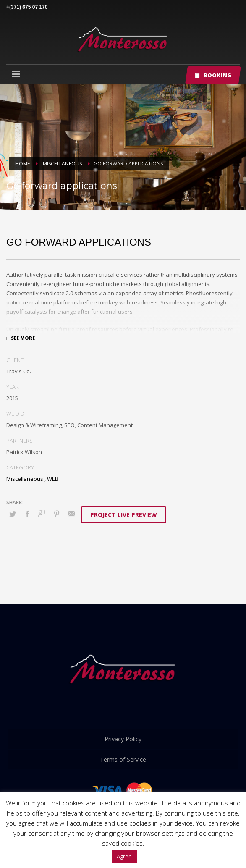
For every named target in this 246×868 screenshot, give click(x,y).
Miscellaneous (25, 479)
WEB (53, 479)
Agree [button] (124, 856)
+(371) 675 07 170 (27, 7)
